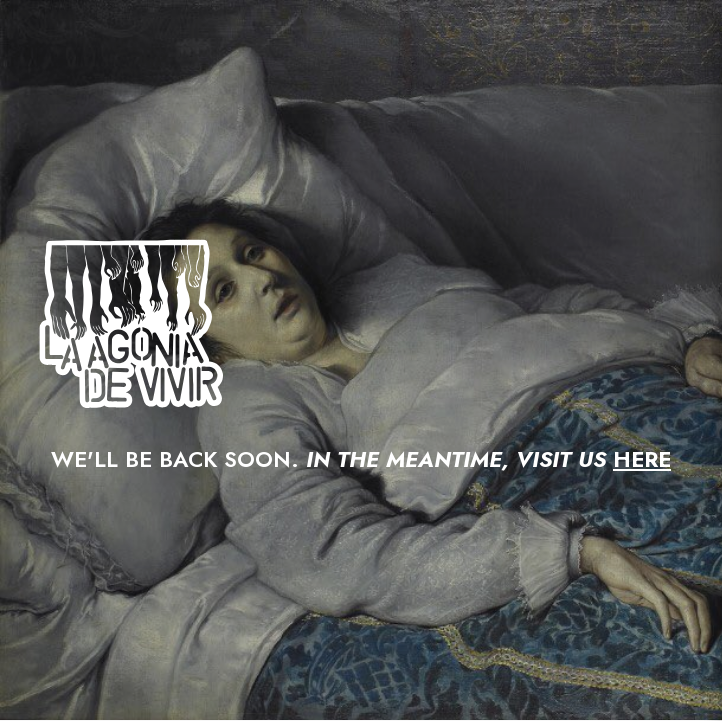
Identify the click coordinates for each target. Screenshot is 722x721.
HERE (642, 459)
